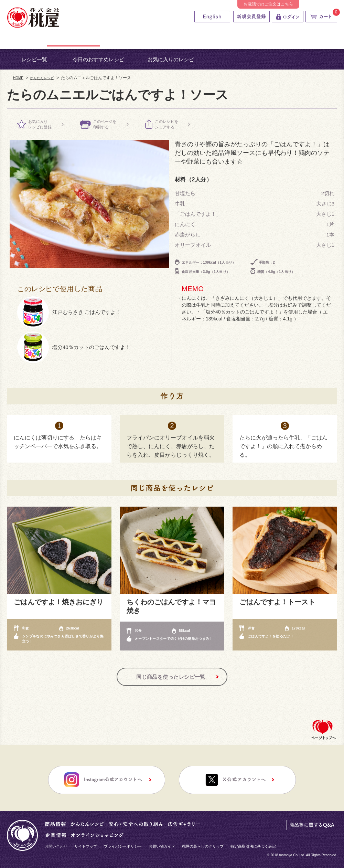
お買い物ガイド (162, 846)
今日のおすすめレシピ (98, 59)
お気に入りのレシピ (171, 59)
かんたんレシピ (42, 78)
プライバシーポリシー (123, 846)
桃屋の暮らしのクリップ (203, 846)
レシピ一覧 (34, 59)
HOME (18, 78)
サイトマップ (86, 846)
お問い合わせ (56, 846)
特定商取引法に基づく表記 (253, 846)
